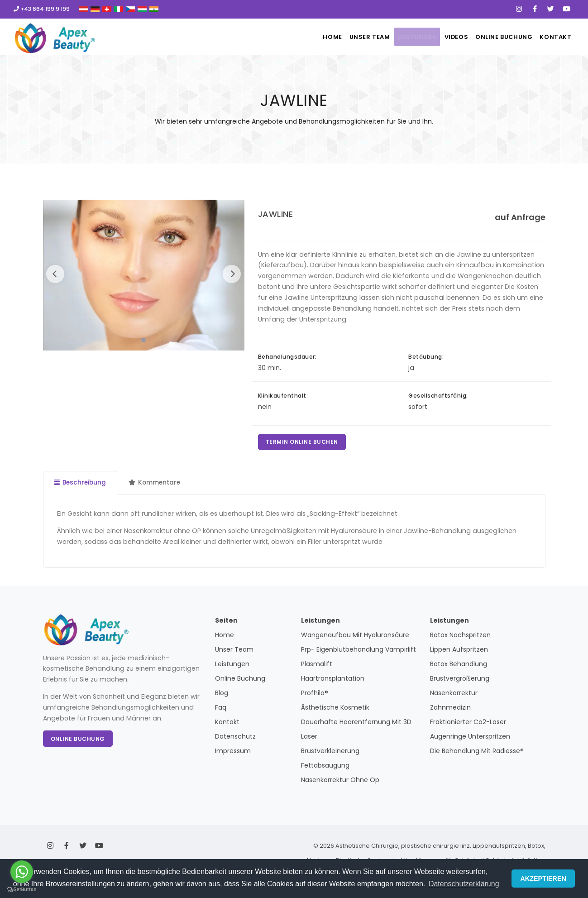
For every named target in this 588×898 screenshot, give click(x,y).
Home (299, 37)
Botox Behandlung (459, 666)
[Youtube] (566, 9)
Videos (442, 37)
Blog (222, 695)
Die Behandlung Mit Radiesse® (477, 753)
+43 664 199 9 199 (42, 9)
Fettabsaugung (325, 768)
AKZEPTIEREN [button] (543, 879)
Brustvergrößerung (460, 681)
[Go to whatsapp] (22, 872)
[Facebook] (535, 9)
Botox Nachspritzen (460, 637)
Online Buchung (496, 37)
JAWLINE (276, 214)
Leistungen (396, 37)
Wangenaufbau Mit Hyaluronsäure (355, 637)
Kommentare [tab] (157, 485)
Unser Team (342, 37)
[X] (551, 9)
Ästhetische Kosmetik (335, 710)
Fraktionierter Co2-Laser (468, 724)
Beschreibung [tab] (81, 485)
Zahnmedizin (450, 710)
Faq (221, 710)
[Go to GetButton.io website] (22, 889)
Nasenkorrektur (454, 695)
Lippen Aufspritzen (459, 652)
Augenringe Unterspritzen (470, 739)
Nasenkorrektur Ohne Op (340, 782)
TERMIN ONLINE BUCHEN (303, 443)
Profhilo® (315, 695)
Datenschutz (235, 739)
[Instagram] (519, 9)
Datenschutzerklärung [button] (464, 884)
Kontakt (554, 37)
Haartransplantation (333, 681)
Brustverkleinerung (330, 753)
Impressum (233, 753)
